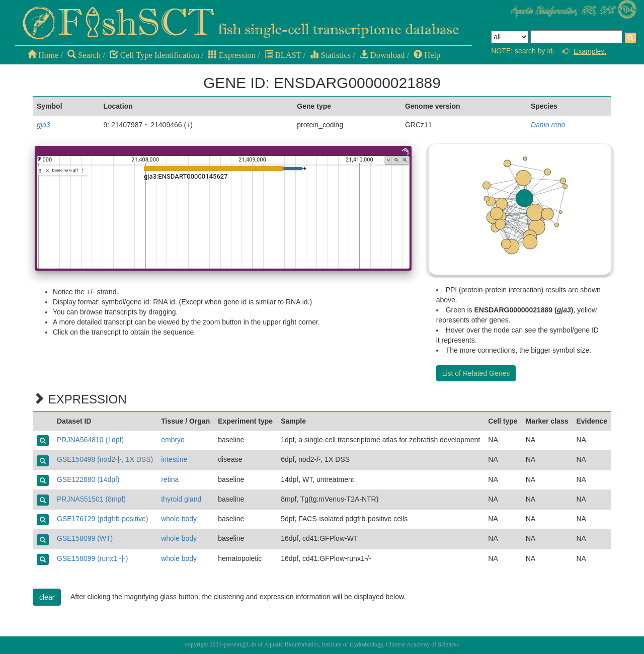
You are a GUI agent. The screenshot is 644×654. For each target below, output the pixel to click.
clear (47, 597)
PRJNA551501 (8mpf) (91, 499)
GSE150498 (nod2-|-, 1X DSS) (105, 459)
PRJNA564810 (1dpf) (90, 440)
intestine (174, 459)
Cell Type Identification (154, 55)
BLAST (283, 55)
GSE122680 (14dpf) (88, 479)
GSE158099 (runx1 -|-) (92, 558)
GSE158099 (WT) (85, 538)
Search (84, 55)
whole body (179, 519)
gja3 (43, 125)
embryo (173, 440)
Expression (232, 55)
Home (43, 55)
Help (427, 55)
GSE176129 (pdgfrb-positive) (102, 519)
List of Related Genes (476, 373)
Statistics (330, 55)
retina (170, 479)
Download (382, 55)
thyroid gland (181, 499)
